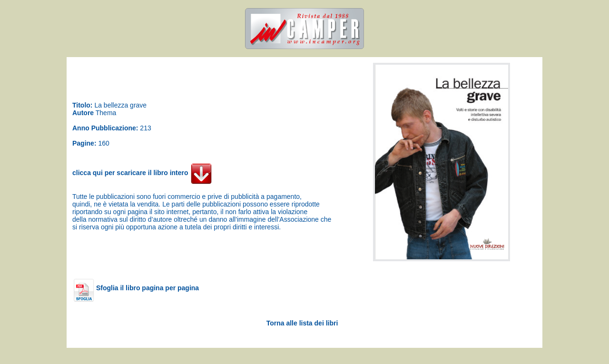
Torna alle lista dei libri (302, 323)
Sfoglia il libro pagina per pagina (136, 288)
